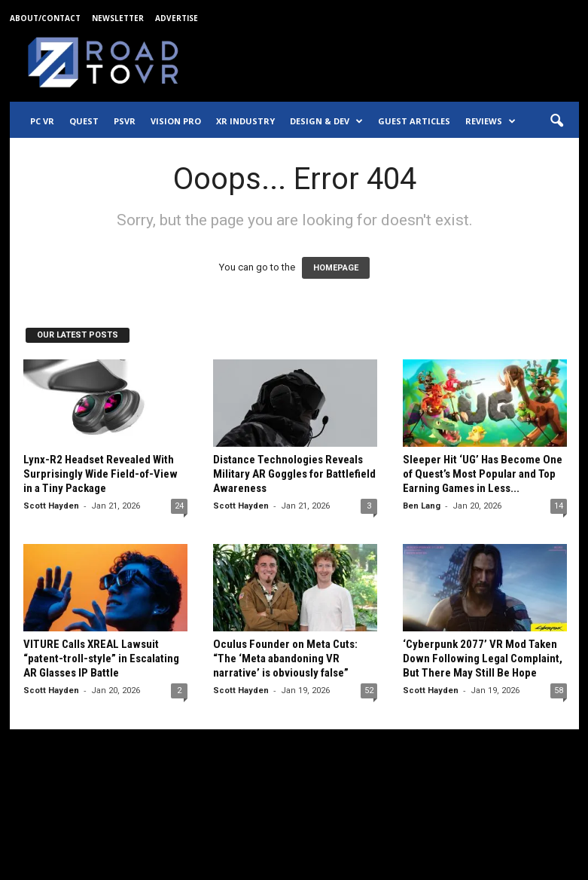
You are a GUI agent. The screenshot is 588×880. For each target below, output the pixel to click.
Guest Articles (414, 121)
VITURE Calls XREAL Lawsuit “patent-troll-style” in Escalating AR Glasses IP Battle (101, 658)
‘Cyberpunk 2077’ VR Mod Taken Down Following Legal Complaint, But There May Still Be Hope (483, 658)
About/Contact (45, 18)
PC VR (42, 121)
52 (369, 691)
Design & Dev (326, 121)
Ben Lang (422, 506)
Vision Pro (176, 121)
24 (179, 506)
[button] (556, 121)
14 (559, 506)
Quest (84, 121)
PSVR (125, 121)
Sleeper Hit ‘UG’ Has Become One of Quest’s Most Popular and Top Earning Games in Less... (483, 474)
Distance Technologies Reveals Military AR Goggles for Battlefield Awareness (294, 474)
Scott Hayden (51, 506)
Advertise (177, 18)
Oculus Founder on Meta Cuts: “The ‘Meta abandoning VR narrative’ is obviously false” (285, 658)
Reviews (491, 121)
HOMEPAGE (336, 268)
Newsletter (118, 18)
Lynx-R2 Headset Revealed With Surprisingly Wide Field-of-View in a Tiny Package (101, 474)
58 (559, 691)
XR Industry (245, 121)
